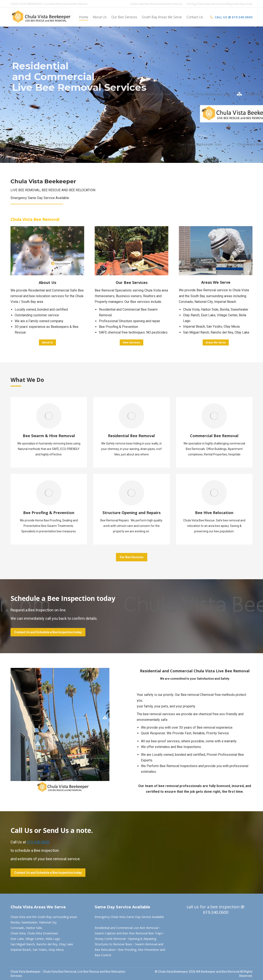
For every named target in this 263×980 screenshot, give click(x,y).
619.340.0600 (38, 842)
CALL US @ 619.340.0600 (231, 17)
